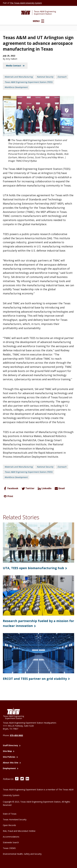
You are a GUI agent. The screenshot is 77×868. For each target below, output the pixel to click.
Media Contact (15, 66)
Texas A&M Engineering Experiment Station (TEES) (28, 82)
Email (59, 488)
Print (8, 496)
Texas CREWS (9, 848)
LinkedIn (44, 488)
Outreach (62, 77)
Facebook (11, 488)
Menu (38, 21)
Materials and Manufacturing (19, 77)
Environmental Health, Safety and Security (22, 854)
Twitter (28, 488)
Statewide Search (11, 842)
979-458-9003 (16, 735)
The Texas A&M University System (26, 3)
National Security (45, 77)
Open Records (9, 825)
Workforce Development (16, 87)
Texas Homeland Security (15, 819)
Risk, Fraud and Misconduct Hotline (19, 831)
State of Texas (10, 813)
